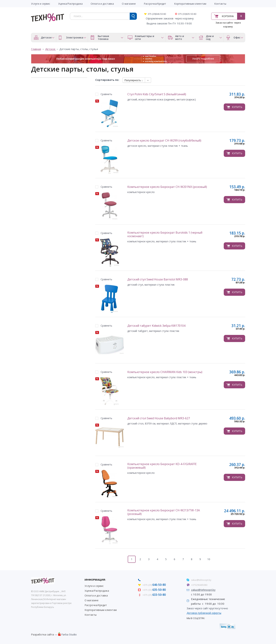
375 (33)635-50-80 (187, 14)
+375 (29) (154, 585)
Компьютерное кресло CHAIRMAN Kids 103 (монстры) (165, 372)
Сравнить (106, 94)
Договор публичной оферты (204, 613)
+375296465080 (199, 585)
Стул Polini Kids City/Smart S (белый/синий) (157, 94)
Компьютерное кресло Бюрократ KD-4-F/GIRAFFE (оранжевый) (162, 466)
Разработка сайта (42, 634)
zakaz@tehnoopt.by (201, 580)
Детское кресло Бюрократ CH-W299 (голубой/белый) (164, 141)
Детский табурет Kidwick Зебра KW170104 (156, 326)
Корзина (228, 16)
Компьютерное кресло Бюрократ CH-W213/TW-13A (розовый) (164, 512)
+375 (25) (154, 595)
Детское (51, 49)
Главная (36, 49)
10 (209, 559)
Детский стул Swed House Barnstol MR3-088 (158, 279)
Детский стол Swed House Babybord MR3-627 (159, 418)
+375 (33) (154, 590)
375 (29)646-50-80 (157, 14)
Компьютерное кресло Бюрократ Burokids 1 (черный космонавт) (165, 234)
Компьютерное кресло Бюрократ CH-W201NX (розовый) (167, 187)
